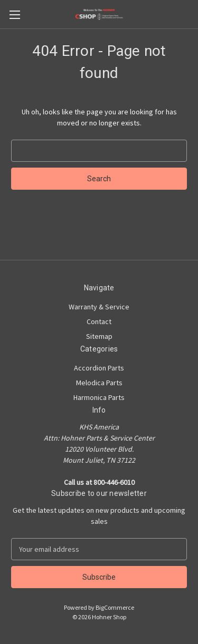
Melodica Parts (99, 383)
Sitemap (99, 336)
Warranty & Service (99, 307)
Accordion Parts (99, 368)
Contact (99, 321)
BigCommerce (115, 607)
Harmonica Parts (99, 397)
